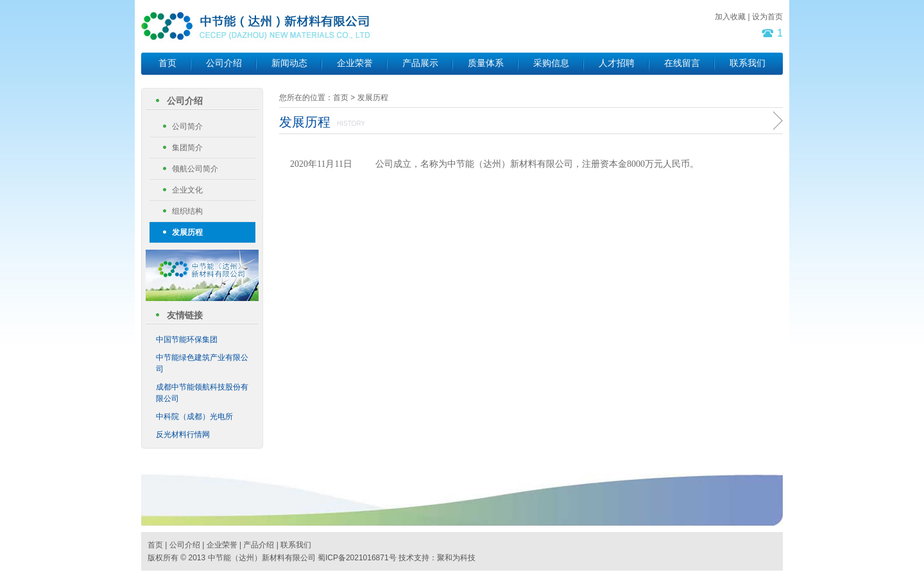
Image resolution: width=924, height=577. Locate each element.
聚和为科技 (456, 558)
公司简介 (187, 126)
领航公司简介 (195, 169)
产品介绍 (259, 545)
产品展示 (420, 63)
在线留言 (682, 63)
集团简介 (187, 148)
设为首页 (767, 17)
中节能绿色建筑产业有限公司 (202, 363)
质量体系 (486, 63)
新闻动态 (289, 63)
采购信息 (551, 63)
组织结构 (187, 211)
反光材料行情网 (183, 435)
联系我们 (748, 63)
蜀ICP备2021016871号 (357, 558)
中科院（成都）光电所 (194, 417)
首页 (167, 63)
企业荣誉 (355, 63)
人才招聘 (617, 63)
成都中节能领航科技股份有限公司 (202, 393)
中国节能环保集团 (187, 340)
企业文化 (187, 190)
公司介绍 (224, 63)
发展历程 (187, 232)
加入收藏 (730, 17)
